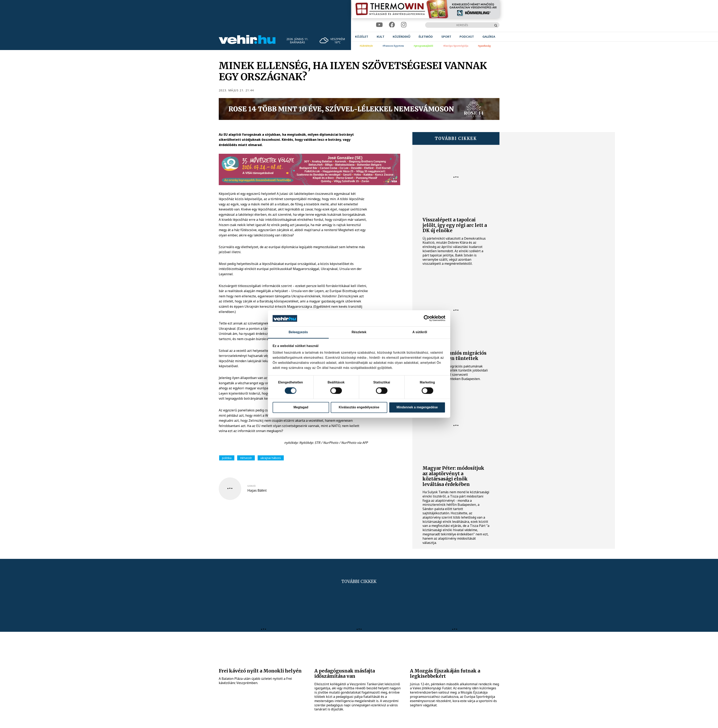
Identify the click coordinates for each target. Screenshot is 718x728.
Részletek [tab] (359, 332)
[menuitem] (362, 37)
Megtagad (301, 407)
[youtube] (379, 25)
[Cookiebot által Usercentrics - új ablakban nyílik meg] (428, 318)
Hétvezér (246, 458)
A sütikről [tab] (420, 332)
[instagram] (404, 25)
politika (227, 458)
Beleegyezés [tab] (298, 332)
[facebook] (392, 25)
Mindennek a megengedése (417, 407)
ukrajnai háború (271, 458)
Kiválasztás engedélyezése (359, 407)
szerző (251, 486)
